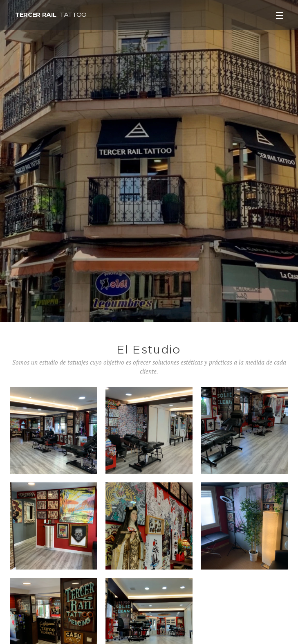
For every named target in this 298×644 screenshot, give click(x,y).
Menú (280, 16)
